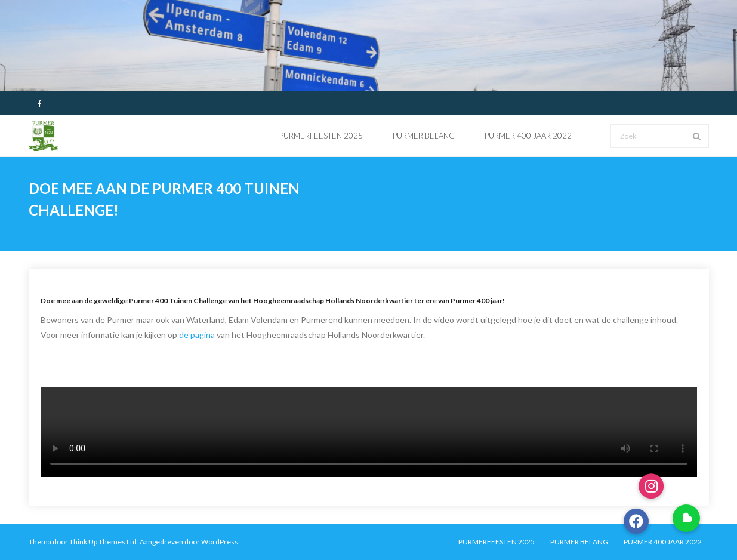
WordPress (220, 542)
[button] (686, 518)
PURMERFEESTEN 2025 (497, 542)
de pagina (197, 335)
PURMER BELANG (579, 542)
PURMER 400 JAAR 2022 (663, 542)
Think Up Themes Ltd (103, 542)
